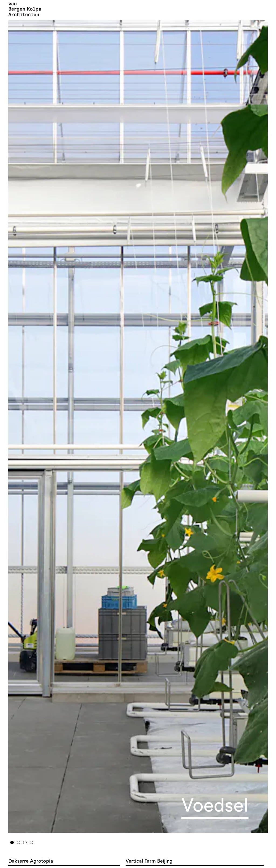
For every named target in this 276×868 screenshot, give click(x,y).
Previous (38, 425)
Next (238, 425)
